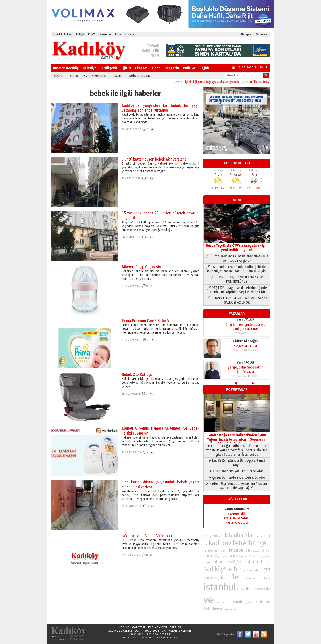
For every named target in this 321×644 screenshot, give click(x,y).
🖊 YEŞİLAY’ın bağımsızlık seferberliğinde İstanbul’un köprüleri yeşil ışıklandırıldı (237, 290)
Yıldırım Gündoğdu (246, 342)
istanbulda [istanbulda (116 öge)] (261, 589)
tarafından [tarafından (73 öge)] (213, 551)
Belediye (90, 68)
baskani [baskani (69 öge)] (226, 602)
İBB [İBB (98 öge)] (206, 536)
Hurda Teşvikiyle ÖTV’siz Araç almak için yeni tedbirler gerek (237, 246)
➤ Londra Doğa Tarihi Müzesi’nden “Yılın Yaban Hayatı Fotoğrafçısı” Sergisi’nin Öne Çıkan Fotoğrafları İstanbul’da (237, 450)
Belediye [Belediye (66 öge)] (256, 551)
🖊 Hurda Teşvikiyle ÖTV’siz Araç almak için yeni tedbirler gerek (237, 258)
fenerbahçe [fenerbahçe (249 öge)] (250, 543)
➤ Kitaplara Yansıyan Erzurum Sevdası (237, 471)
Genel (157, 68)
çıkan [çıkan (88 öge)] (207, 562)
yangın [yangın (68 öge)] (224, 551)
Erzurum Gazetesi (237, 518)
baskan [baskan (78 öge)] (241, 590)
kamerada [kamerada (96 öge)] (251, 578)
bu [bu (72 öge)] (269, 545)
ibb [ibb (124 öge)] (249, 589)
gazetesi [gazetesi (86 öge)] (255, 570)
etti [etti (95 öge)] (268, 562)
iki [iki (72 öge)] (205, 551)
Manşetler (106, 34)
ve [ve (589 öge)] (208, 600)
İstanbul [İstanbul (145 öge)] (254, 562)
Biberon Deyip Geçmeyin (141, 267)
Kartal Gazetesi (237, 522)
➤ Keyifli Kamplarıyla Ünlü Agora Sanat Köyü (237, 463)
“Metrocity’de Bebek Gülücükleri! (148, 536)
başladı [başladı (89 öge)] (227, 609)
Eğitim (126, 68)
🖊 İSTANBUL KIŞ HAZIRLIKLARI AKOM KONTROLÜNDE (237, 279)
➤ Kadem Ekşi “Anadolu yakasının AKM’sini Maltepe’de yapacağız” (237, 486)
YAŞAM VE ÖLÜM (245, 347)
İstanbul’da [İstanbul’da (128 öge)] (240, 550)
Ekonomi (142, 68)
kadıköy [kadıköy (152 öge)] (211, 556)
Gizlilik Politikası (62, 34)
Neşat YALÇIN (245, 321)
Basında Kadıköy (66, 68)
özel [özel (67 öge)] (234, 610)
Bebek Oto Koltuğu (137, 374)
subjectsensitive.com (134, 638)
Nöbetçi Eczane (125, 34)
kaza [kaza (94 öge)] (267, 578)
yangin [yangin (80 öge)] (267, 556)
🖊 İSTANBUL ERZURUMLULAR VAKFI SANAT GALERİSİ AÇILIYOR (237, 300)
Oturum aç (262, 34)
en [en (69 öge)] (218, 602)
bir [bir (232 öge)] (237, 569)
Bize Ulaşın (166, 634)
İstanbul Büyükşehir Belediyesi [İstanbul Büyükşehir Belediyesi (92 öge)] (241, 556)
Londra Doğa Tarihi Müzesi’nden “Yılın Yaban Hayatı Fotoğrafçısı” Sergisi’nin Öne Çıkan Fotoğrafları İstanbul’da (237, 437)
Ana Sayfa (134, 634)
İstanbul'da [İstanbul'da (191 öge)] (238, 535)
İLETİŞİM (80, 34)
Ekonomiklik (237, 514)
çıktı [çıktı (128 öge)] (266, 550)
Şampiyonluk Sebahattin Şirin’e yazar (246, 371)
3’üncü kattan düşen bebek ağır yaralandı (155, 159)
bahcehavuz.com (169, 638)
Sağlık (204, 68)
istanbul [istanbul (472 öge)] (220, 587)
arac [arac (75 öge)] (205, 545)
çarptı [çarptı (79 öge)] (249, 602)
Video (74, 76)
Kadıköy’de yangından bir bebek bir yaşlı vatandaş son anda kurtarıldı (160, 108)
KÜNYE (92, 34)
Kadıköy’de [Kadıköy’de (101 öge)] (234, 562)
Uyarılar (118, 76)
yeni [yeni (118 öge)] (213, 536)
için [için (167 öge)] (266, 569)
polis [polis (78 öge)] (221, 536)
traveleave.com (152, 638)
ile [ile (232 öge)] (235, 577)
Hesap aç (247, 34)
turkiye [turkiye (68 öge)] (246, 571)
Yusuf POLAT (246, 364)
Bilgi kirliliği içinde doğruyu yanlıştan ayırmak (215, 82)
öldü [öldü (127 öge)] (218, 562)
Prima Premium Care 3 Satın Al (146, 321)
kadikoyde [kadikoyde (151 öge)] (214, 578)
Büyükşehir (109, 68)
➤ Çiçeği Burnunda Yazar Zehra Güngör (237, 477)
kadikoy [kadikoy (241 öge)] (220, 543)
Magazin (172, 68)
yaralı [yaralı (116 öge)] (238, 602)
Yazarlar (59, 76)
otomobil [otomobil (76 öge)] (258, 536)
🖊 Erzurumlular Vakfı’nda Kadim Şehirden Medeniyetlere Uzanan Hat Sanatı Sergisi (237, 269)
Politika (189, 68)
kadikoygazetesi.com (124, 631)
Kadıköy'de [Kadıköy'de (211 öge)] (218, 569)
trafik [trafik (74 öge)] (267, 536)
